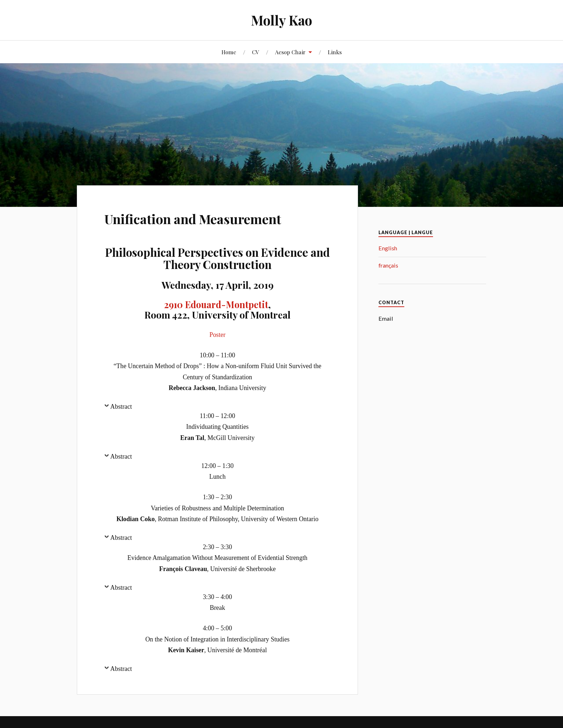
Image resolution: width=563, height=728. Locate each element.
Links (335, 52)
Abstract (121, 407)
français (388, 265)
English (388, 248)
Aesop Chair (290, 52)
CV (256, 52)
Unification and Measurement (213, 217)
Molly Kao (282, 20)
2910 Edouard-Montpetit (216, 304)
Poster (217, 335)
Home (229, 52)
